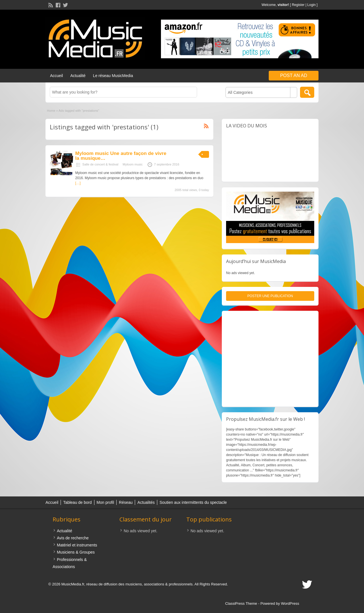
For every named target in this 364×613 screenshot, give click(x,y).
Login (312, 5)
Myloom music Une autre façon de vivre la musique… (121, 156)
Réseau (126, 502)
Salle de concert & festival (101, 164)
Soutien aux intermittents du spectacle (193, 502)
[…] (78, 183)
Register (298, 5)
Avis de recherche (73, 538)
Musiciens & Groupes (76, 552)
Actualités (146, 502)
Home (51, 111)
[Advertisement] (270, 359)
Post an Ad (294, 75)
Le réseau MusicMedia (113, 76)
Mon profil (105, 502)
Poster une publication (270, 296)
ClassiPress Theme (241, 603)
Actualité (78, 76)
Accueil (56, 76)
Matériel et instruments (77, 545)
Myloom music (133, 164)
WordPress (290, 603)
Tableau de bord (77, 502)
